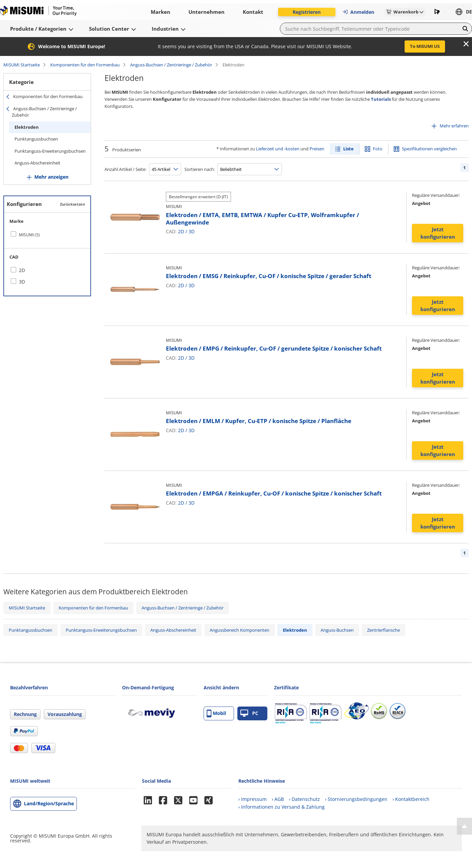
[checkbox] (47, 235)
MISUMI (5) (29, 235)
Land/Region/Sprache (49, 803)
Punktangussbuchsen (36, 139)
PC (249, 713)
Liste (348, 149)
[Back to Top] (464, 826)
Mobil (216, 713)
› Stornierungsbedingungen (356, 799)
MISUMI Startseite (22, 65)
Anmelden (358, 12)
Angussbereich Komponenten (240, 630)
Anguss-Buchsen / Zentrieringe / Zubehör (171, 65)
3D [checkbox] (22, 282)
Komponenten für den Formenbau (85, 65)
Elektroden (27, 127)
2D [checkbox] (22, 270)
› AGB (278, 799)
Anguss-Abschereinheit (37, 163)
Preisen (317, 149)
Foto (378, 149)
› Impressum (253, 799)
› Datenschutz (304, 799)
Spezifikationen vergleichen (429, 149)
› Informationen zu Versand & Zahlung (282, 807)
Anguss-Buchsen (337, 630)
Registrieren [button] (307, 12)
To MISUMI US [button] (425, 46)
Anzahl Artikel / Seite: (125, 169)
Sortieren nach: (200, 169)
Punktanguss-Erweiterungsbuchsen (50, 151)
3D (191, 231)
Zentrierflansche (383, 630)
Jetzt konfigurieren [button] (438, 233)
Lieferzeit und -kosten (278, 149)
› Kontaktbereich (411, 799)
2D (181, 231)
